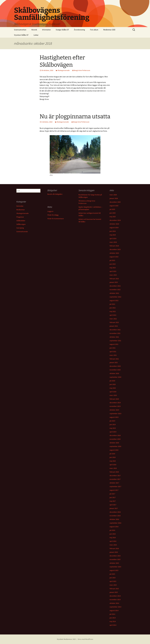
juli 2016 (112, 530)
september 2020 (115, 377)
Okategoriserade (64, 70)
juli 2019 (112, 421)
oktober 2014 (114, 603)
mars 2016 (113, 545)
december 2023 (115, 249)
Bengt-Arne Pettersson (82, 70)
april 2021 (113, 352)
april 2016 (113, 541)
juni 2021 (113, 348)
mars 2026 (113, 195)
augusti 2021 (114, 344)
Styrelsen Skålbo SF (21, 35)
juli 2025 (112, 209)
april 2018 (113, 465)
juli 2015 (112, 574)
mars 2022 (113, 319)
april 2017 (113, 505)
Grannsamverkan (20, 30)
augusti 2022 (114, 300)
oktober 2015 (114, 563)
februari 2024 (114, 246)
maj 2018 (113, 461)
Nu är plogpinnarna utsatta (75, 116)
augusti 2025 (114, 206)
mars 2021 (113, 355)
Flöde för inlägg (53, 215)
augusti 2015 (114, 570)
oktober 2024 (114, 224)
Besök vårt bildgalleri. (55, 194)
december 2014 (115, 596)
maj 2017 (113, 501)
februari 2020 (114, 399)
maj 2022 (113, 311)
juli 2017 (112, 494)
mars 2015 (113, 585)
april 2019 (113, 432)
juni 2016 (113, 534)
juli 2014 (112, 614)
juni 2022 (113, 308)
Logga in (50, 211)
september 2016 (115, 523)
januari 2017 (114, 508)
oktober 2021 (114, 337)
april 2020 (113, 392)
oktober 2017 (114, 483)
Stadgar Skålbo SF (62, 30)
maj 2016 (113, 538)
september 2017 (115, 486)
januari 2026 (114, 198)
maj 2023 (113, 268)
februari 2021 (114, 359)
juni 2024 (113, 231)
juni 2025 (113, 213)
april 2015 (113, 581)
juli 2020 (112, 381)
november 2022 (115, 290)
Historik (34, 30)
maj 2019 (113, 428)
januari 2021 (114, 362)
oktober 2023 (114, 253)
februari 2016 (114, 548)
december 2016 (115, 512)
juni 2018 (113, 457)
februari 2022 (114, 322)
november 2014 (115, 600)
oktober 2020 (114, 373)
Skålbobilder (21, 221)
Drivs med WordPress (86, 639)
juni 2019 (113, 424)
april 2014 (113, 625)
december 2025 (115, 202)
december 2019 (115, 403)
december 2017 (115, 476)
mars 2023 (113, 275)
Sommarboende (22, 232)
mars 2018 (113, 468)
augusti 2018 (114, 450)
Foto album (94, 30)
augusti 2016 (114, 527)
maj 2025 (113, 217)
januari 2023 (114, 282)
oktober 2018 (114, 443)
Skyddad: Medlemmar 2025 (66, 639)
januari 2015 (114, 592)
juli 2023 (112, 260)
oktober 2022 (114, 293)
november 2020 (115, 370)
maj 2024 (113, 235)
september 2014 (115, 607)
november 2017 (115, 479)
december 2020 (115, 366)
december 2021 (115, 330)
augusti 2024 (114, 228)
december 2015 (115, 556)
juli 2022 (112, 304)
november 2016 (115, 516)
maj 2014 (113, 621)
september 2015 (115, 567)
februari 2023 (114, 279)
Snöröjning (20, 228)
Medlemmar (21, 210)
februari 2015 (114, 589)
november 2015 (115, 559)
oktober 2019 (114, 410)
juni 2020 (113, 384)
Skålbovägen (21, 224)
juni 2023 (113, 264)
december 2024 (115, 220)
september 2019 (115, 414)
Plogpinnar (20, 217)
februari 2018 (114, 472)
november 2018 (115, 439)
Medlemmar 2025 (109, 30)
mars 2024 (113, 242)
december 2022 (115, 286)
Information (46, 30)
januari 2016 (114, 552)
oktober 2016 (114, 519)
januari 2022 (114, 326)
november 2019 (115, 406)
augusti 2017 (114, 490)
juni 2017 (113, 497)
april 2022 (113, 315)
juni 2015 (113, 578)
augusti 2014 (114, 610)
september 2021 (115, 341)
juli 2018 (112, 454)
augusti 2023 (114, 257)
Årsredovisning (79, 30)
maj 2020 (113, 388)
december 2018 (115, 435)
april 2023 (113, 271)
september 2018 (115, 446)
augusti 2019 (114, 417)
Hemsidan (20, 206)
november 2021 (115, 333)
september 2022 (115, 297)
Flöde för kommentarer (56, 219)
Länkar (36, 35)
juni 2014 (113, 618)
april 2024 (113, 238)
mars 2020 (113, 395)
